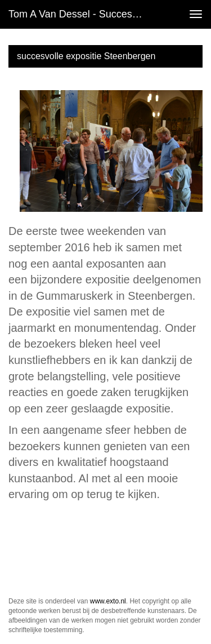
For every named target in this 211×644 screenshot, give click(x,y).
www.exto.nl (108, 601)
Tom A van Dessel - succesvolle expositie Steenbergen (81, 14)
